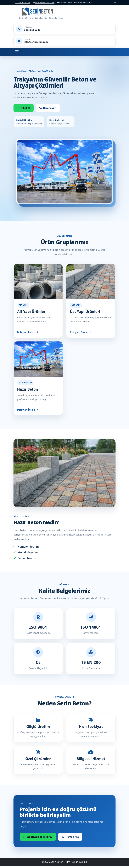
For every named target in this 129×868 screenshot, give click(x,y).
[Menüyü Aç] (17, 52)
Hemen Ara (48, 108)
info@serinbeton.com (44, 3)
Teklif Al (24, 108)
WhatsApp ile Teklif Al (38, 839)
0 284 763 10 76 (22, 3)
